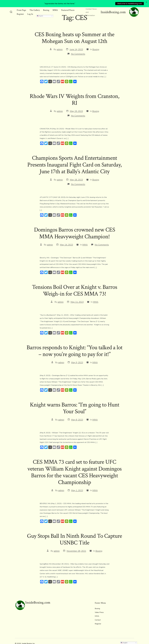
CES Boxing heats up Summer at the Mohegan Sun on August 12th (75, 33)
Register (20, 9)
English (40, 11)
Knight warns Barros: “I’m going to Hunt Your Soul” (75, 403)
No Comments (78, 49)
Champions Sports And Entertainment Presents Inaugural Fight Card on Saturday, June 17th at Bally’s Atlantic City (74, 160)
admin (60, 44)
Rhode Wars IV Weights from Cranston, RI (74, 95)
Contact (98, 615)
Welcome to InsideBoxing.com (130, 4)
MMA (85, 240)
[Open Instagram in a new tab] (132, 638)
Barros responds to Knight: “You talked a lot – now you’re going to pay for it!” (74, 346)
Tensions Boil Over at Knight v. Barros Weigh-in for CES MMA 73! (75, 285)
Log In (30, 9)
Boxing (96, 44)
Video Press (99, 607)
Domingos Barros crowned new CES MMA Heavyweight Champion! (75, 228)
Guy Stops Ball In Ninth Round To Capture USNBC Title (75, 534)
